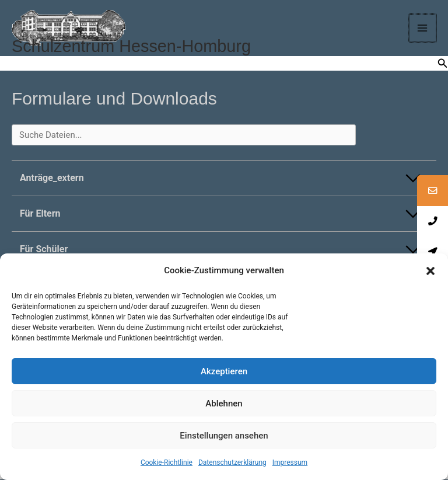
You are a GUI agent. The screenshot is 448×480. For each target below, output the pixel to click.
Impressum (290, 462)
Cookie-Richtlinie (167, 462)
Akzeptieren (224, 371)
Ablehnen (224, 404)
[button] (430, 271)
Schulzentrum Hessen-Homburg (136, 47)
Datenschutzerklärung (232, 462)
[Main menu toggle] (423, 29)
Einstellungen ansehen (224, 436)
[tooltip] (432, 191)
